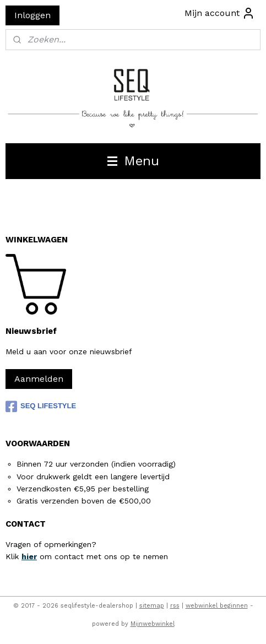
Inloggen (32, 15)
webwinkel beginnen (217, 606)
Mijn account (220, 13)
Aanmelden (39, 379)
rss (175, 606)
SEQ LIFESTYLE (41, 407)
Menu (133, 161)
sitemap (152, 606)
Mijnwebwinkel (153, 624)
